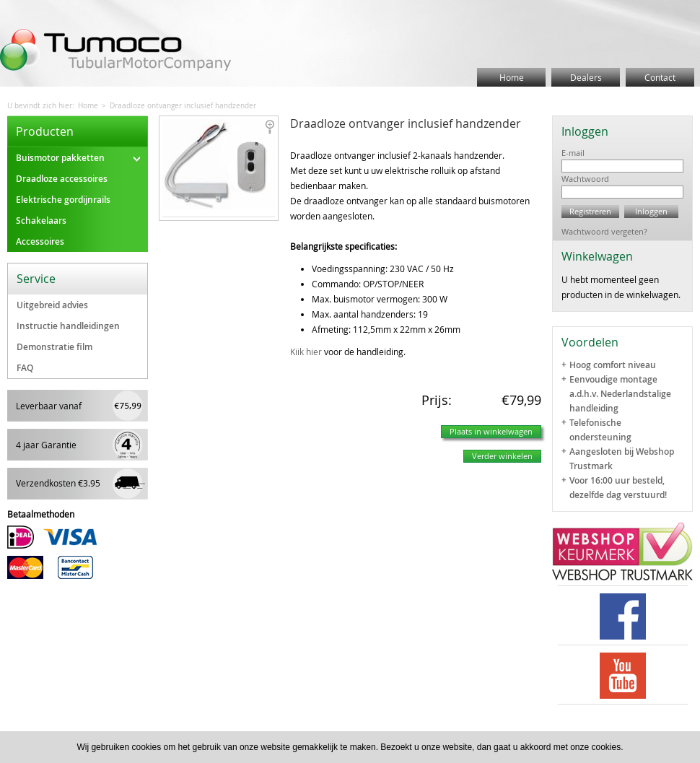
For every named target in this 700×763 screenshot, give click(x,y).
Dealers (586, 77)
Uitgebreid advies (52, 305)
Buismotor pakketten (78, 158)
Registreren (590, 211)
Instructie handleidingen (68, 326)
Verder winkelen (502, 456)
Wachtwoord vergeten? (604, 231)
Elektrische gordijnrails (63, 200)
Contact (660, 77)
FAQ (25, 368)
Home (512, 77)
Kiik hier (306, 352)
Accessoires (40, 241)
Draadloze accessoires (62, 179)
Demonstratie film (54, 347)
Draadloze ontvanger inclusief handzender (183, 106)
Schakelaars (41, 221)
